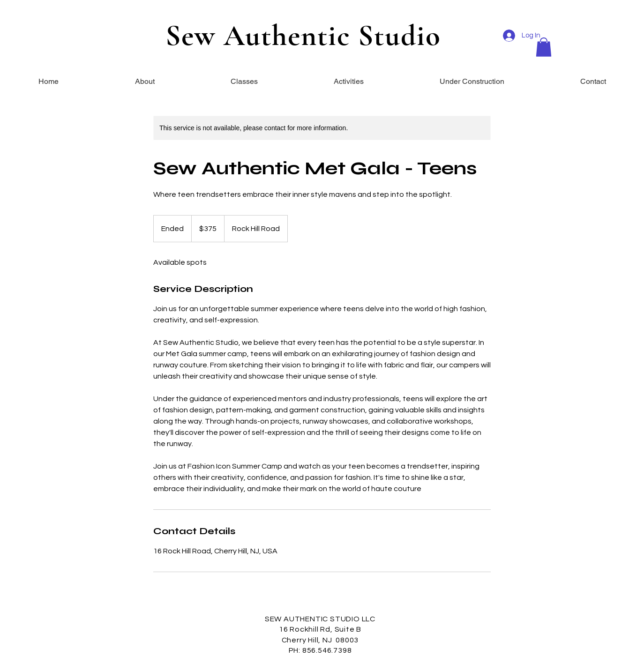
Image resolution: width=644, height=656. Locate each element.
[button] (544, 47)
